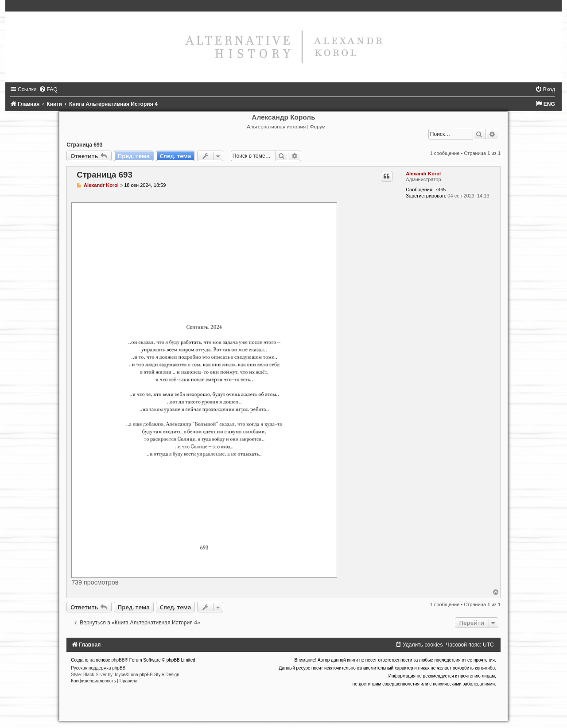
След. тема (176, 156)
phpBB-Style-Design (159, 675)
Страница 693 (84, 145)
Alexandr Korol (423, 174)
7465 (440, 190)
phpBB (118, 660)
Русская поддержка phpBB (98, 668)
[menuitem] (48, 89)
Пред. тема (134, 156)
